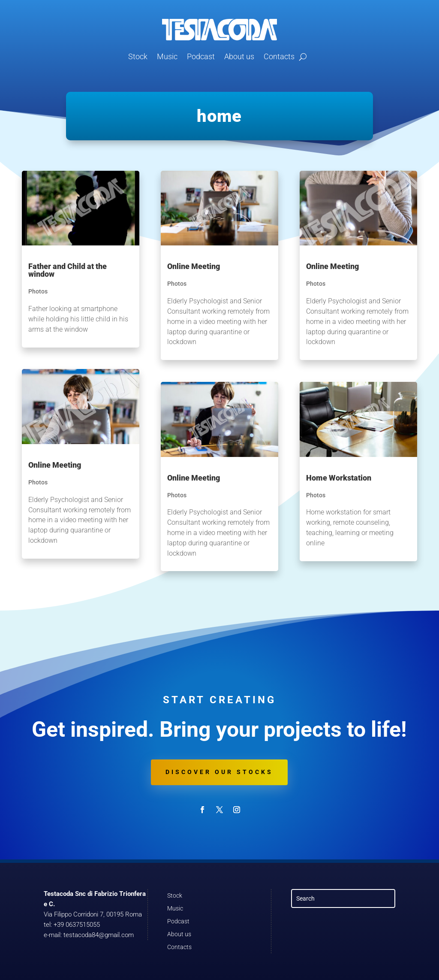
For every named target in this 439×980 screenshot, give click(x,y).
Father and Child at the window (68, 270)
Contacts (279, 56)
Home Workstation (339, 478)
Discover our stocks (219, 772)
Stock (138, 56)
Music (167, 56)
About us (239, 56)
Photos (38, 291)
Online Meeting (55, 465)
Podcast (201, 56)
